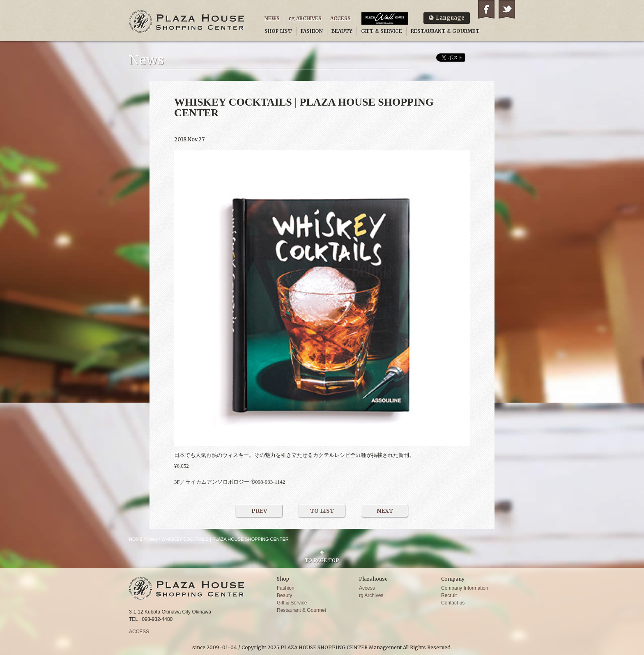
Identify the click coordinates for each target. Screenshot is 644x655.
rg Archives (371, 595)
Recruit (449, 595)
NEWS (272, 18)
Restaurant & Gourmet (301, 610)
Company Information (465, 588)
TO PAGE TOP (322, 560)
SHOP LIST (278, 31)
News (152, 539)
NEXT (385, 511)
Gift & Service (292, 603)
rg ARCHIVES (305, 18)
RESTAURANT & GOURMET (445, 31)
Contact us (453, 603)
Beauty (284, 595)
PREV (259, 511)
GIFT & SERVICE (382, 31)
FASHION (312, 31)
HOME (136, 539)
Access (367, 588)
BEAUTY (342, 31)
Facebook (486, 9)
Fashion (286, 588)
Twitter (507, 9)
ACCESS (340, 18)
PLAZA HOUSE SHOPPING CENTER (187, 22)
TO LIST (322, 511)
